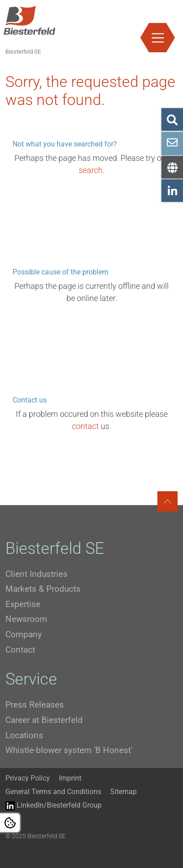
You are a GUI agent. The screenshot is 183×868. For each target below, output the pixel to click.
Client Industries (36, 574)
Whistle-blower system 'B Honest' (69, 750)
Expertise (23, 604)
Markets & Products (43, 589)
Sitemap (123, 792)
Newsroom (26, 619)
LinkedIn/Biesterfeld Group (54, 806)
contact (85, 426)
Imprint (70, 778)
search (91, 170)
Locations (24, 735)
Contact (20, 650)
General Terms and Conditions (53, 792)
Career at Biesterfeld (44, 720)
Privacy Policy (28, 778)
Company (24, 634)
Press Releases (35, 705)
